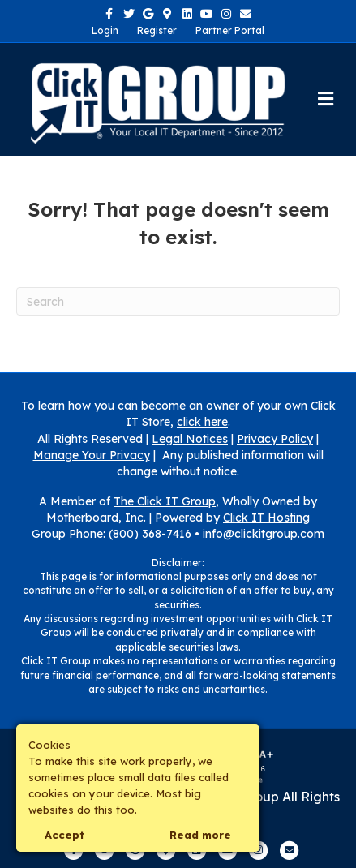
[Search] (178, 301)
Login (105, 30)
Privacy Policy (275, 439)
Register (157, 30)
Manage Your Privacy (92, 455)
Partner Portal (230, 30)
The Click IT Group (165, 501)
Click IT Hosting (266, 518)
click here (202, 422)
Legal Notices (190, 439)
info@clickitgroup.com (264, 534)
